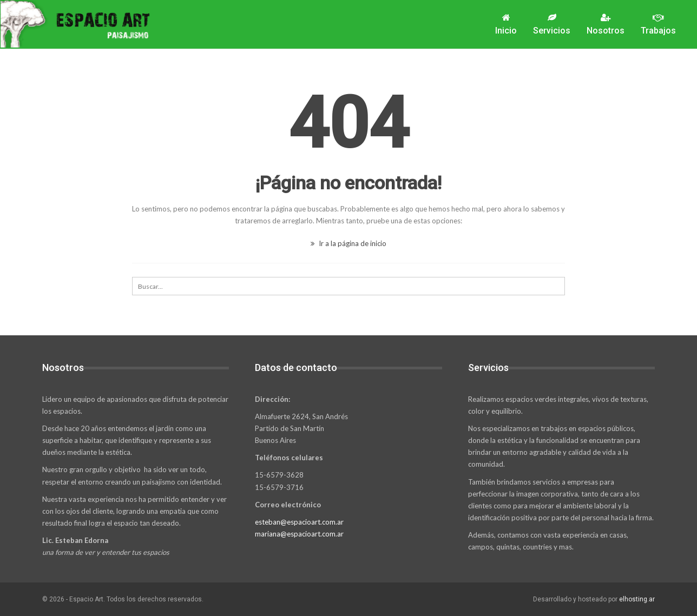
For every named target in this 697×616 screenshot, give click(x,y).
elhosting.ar (637, 599)
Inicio (506, 24)
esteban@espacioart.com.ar (299, 522)
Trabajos (658, 24)
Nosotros (606, 24)
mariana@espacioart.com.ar (299, 534)
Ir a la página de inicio (348, 243)
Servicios (552, 24)
